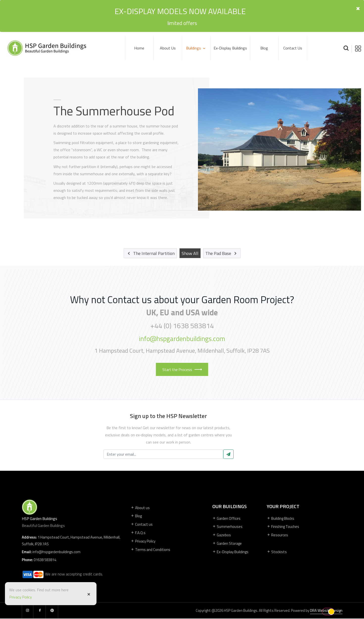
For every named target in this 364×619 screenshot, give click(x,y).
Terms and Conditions (150, 550)
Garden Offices (226, 518)
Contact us (293, 48)
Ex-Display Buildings (230, 48)
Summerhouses (227, 527)
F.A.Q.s (138, 533)
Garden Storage (227, 544)
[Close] (89, 594)
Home (139, 48)
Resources (277, 535)
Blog (264, 48)
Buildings (194, 48)
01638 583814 (45, 560)
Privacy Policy (21, 597)
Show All (190, 253)
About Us (168, 48)
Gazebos (222, 535)
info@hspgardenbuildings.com (182, 339)
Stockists (277, 552)
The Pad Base (222, 253)
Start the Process (182, 370)
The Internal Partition (150, 253)
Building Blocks (280, 518)
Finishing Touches (283, 527)
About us (140, 508)
